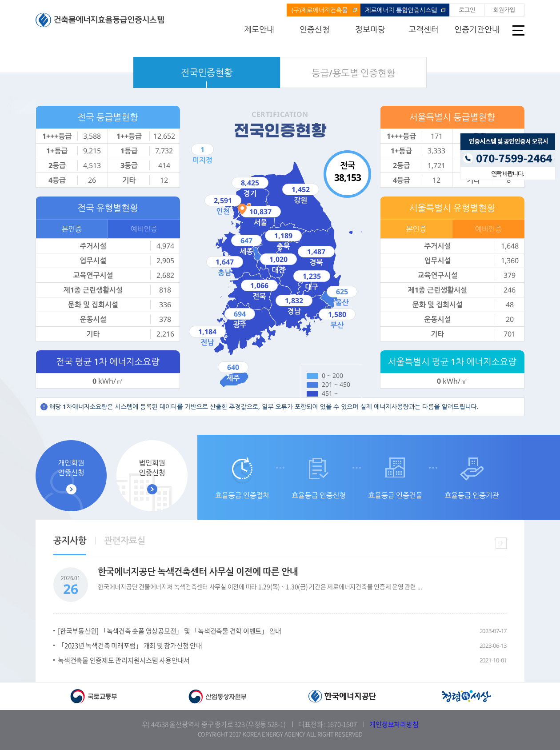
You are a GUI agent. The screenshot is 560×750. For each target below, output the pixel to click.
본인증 (72, 229)
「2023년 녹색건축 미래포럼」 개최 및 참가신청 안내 (130, 646)
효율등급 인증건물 (395, 495)
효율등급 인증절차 (242, 495)
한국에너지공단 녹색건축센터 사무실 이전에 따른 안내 (198, 572)
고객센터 (424, 29)
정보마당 (370, 29)
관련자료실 (125, 540)
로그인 (467, 10)
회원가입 (504, 10)
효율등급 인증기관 (472, 495)
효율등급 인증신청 (319, 495)
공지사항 (70, 540)
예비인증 (144, 229)
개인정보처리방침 (394, 724)
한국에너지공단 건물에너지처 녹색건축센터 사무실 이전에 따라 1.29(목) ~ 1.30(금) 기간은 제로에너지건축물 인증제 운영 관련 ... (260, 586)
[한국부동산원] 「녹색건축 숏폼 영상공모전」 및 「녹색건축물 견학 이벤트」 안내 (170, 631)
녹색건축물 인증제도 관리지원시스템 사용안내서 (124, 660)
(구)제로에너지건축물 (320, 10)
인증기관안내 (477, 29)
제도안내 (259, 29)
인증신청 (315, 29)
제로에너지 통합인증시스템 (401, 10)
